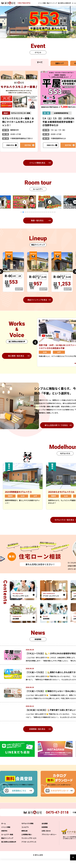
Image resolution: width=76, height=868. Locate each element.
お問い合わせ (46, 840)
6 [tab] (31, 212)
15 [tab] (49, 212)
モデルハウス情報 (27, 833)
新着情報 (45, 836)
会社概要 (45, 833)
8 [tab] (35, 212)
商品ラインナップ (52, 3)
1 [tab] (21, 212)
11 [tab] (41, 212)
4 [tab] (27, 212)
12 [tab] (43, 212)
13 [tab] (45, 212)
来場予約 (4, 840)
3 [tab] (25, 212)
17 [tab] (53, 212)
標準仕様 (24, 840)
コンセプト (25, 836)
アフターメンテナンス (29, 851)
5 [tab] (29, 212)
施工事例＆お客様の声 (64, 3)
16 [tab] (51, 212)
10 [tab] (39, 212)
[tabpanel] (31, 202)
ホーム (4, 833)
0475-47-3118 (59, 822)
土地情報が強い (27, 844)
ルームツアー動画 (7, 844)
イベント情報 (42, 3)
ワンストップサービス (29, 847)
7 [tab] (33, 212)
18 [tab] (55, 212)
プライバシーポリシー (49, 844)
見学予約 (28, 145)
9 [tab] (37, 212)
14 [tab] (47, 212)
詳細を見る (10, 145)
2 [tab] (23, 212)
